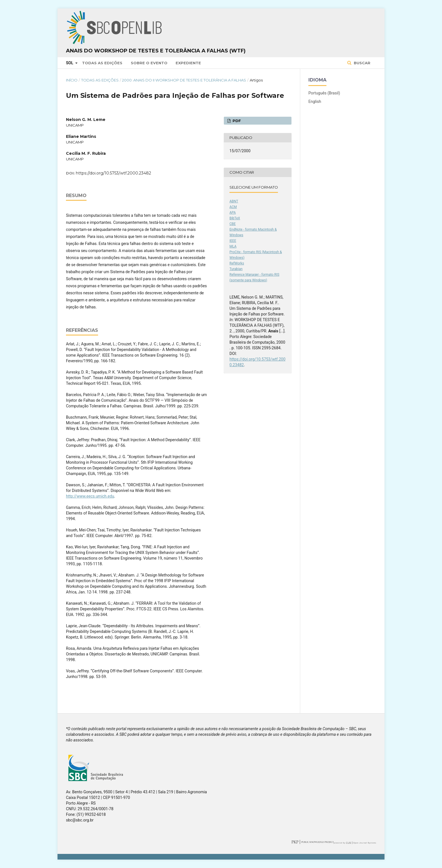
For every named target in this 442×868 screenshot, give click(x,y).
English (315, 101)
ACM (233, 207)
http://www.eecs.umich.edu (90, 496)
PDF (236, 121)
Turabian (236, 269)
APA (233, 213)
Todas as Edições (102, 63)
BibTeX (235, 218)
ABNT (234, 201)
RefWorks (237, 263)
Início (72, 80)
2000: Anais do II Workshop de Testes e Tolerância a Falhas (184, 80)
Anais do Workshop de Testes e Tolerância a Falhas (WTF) (156, 51)
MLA (233, 246)
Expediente (188, 63)
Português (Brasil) (324, 93)
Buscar (362, 63)
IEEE (233, 241)
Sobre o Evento (149, 63)
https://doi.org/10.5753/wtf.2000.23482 (113, 173)
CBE (233, 224)
